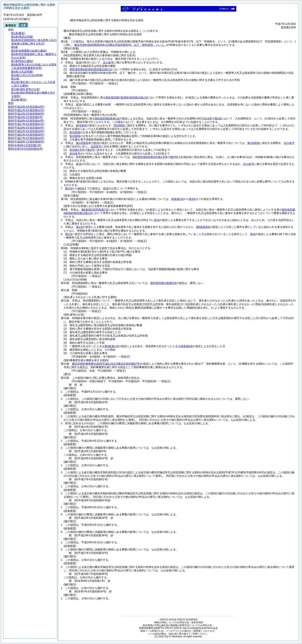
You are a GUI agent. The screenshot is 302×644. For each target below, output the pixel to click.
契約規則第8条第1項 (107, 118)
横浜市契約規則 (121, 45)
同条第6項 (187, 346)
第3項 (192, 199)
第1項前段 (82, 143)
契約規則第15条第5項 (163, 283)
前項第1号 (76, 150)
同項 (253, 234)
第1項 (69, 188)
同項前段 (119, 125)
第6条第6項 (203, 227)
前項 (79, 62)
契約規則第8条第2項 (145, 157)
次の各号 (108, 62)
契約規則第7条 (114, 97)
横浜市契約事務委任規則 (106, 364)
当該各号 (96, 146)
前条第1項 (177, 199)
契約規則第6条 (78, 69)
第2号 (91, 150)
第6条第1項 (88, 210)
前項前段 (81, 125)
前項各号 (75, 154)
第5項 (81, 188)
